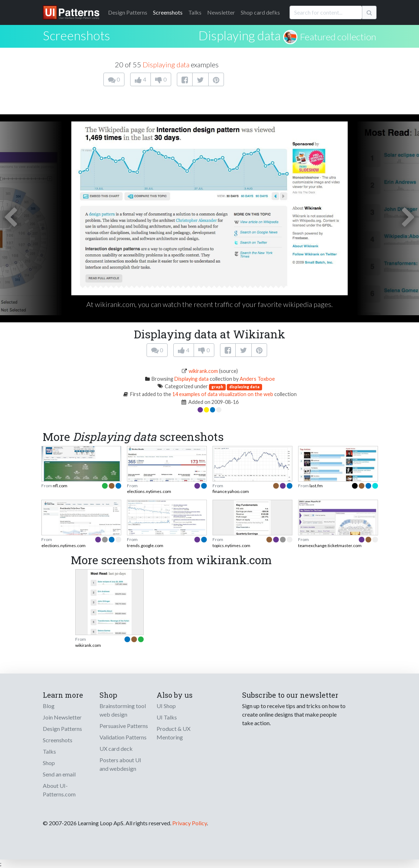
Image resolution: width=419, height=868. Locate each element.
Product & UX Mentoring (173, 733)
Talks (195, 12)
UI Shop (166, 706)
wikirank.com (203, 371)
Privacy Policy (190, 823)
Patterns (128, 12)
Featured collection (338, 37)
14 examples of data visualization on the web (223, 394)
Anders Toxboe (257, 379)
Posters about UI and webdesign (120, 764)
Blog (49, 706)
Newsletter (221, 12)
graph (217, 387)
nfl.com (60, 486)
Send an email (59, 774)
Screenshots (168, 12)
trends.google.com (145, 545)
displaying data (244, 387)
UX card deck (116, 749)
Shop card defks (260, 12)
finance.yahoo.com (231, 491)
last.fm (316, 486)
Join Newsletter (62, 717)
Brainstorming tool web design (123, 710)
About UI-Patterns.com (59, 790)
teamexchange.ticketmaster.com (330, 545)
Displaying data (239, 35)
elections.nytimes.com (149, 491)
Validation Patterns (123, 737)
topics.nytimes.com (231, 545)
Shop (49, 763)
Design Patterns (62, 729)
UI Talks (167, 717)
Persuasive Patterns (124, 726)
